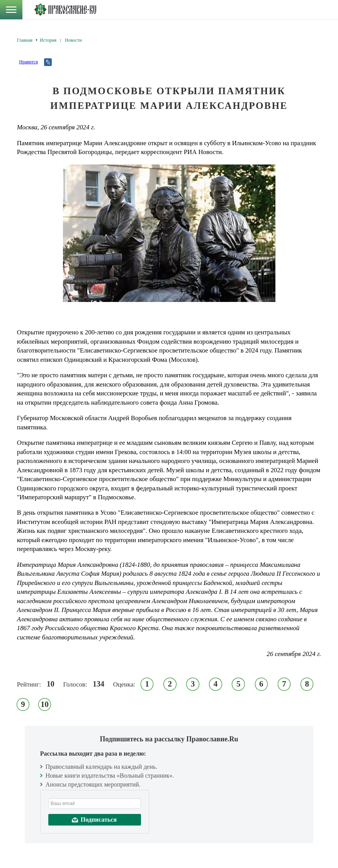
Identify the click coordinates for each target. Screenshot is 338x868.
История (48, 40)
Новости (73, 40)
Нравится (29, 62)
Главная (25, 40)
